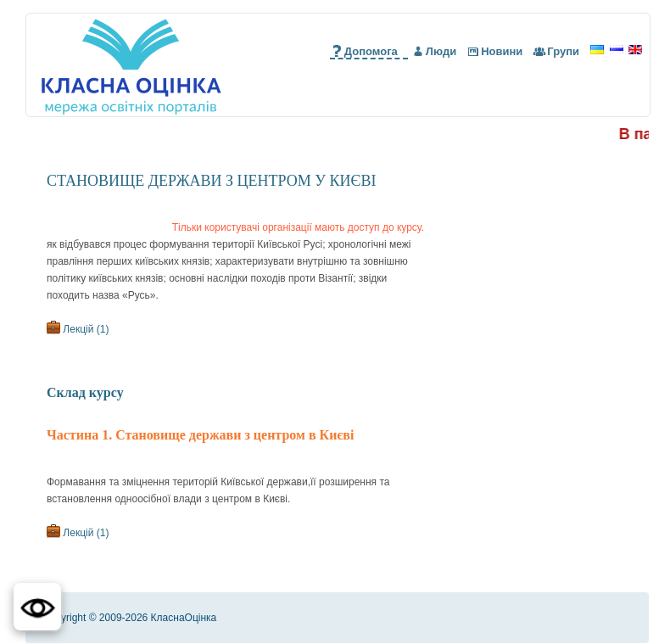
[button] (37, 607)
